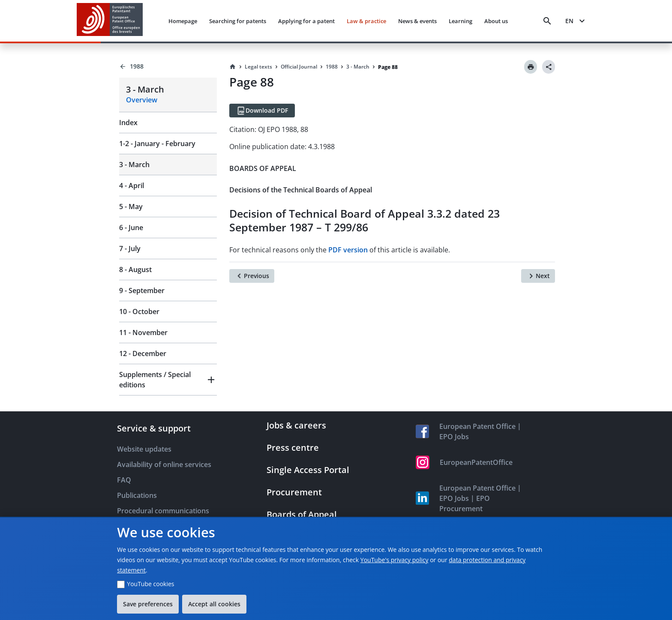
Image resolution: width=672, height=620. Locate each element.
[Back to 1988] (168, 66)
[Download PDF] (262, 111)
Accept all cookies (214, 604)
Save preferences (148, 604)
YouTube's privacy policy (394, 560)
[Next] (538, 276)
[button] (168, 380)
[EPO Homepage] (110, 21)
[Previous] (252, 276)
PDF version (348, 250)
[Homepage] (233, 67)
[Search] (547, 21)
